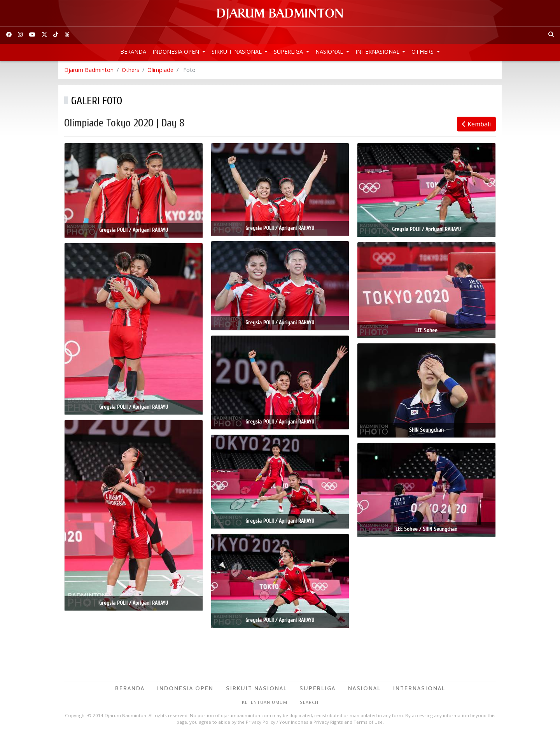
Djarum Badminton (89, 70)
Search (309, 702)
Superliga (289, 52)
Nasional (330, 52)
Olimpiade (160, 70)
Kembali (476, 124)
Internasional (378, 52)
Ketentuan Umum (265, 702)
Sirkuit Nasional (237, 52)
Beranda (133, 52)
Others (423, 52)
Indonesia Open (177, 52)
